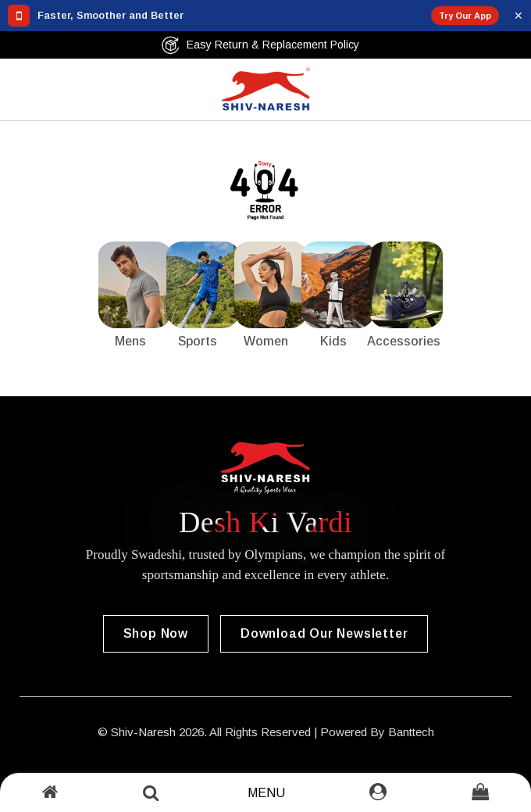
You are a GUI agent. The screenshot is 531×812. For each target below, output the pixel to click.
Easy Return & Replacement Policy (260, 45)
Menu (266, 793)
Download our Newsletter (324, 633)
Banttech (411, 732)
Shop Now (156, 633)
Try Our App (465, 16)
